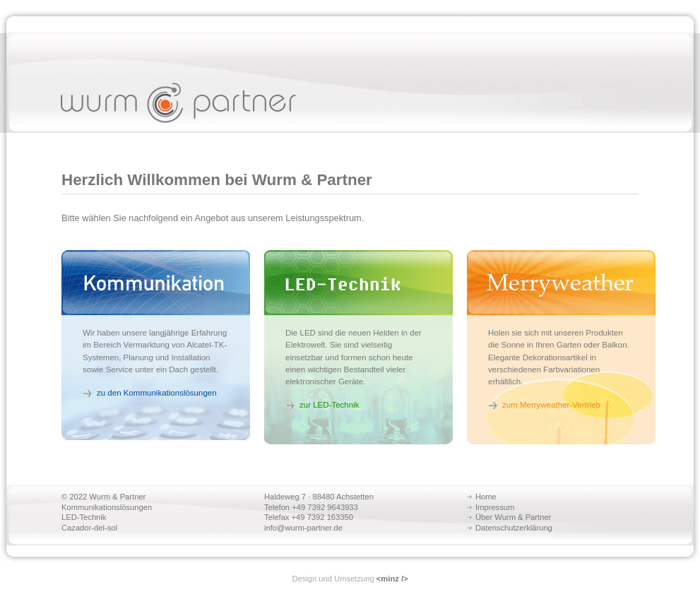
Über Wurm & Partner (513, 517)
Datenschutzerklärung (514, 528)
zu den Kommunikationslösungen (157, 393)
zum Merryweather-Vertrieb (551, 405)
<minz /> (392, 579)
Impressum (495, 507)
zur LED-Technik (329, 405)
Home (486, 497)
